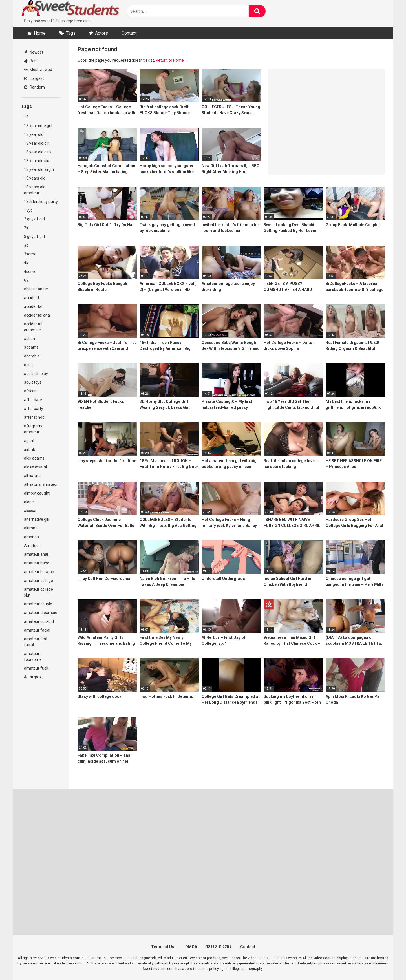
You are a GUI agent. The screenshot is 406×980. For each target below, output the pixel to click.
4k (26, 263)
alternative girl (37, 519)
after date (33, 400)
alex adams (34, 458)
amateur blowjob (39, 572)
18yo (28, 210)
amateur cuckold (39, 621)
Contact (129, 33)
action (29, 339)
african (30, 391)
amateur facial (37, 630)
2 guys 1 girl (34, 219)
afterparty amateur (33, 429)
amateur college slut (38, 592)
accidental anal (37, 315)
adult (28, 365)
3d (26, 245)
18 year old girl (37, 143)
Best (31, 61)
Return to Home (170, 60)
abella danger (36, 289)
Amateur (32, 546)
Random (34, 87)
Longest (34, 78)
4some (30, 272)
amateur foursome (33, 656)
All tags (33, 677)
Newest (34, 52)
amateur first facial (36, 642)
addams (31, 347)
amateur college (38, 581)
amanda (31, 537)
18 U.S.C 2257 (219, 947)
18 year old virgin (39, 169)
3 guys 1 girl (34, 237)
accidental (33, 306)
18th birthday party (41, 202)
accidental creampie (33, 327)
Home (40, 33)
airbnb (30, 449)
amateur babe (37, 563)
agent (29, 441)
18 (26, 117)
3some (30, 254)
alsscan (31, 511)
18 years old (35, 178)
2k (26, 228)
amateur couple (38, 604)
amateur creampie (41, 613)
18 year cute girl (38, 126)
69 (26, 280)
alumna (31, 528)
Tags (71, 33)
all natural (33, 476)
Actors (101, 33)
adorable (32, 356)
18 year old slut (37, 161)
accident (32, 298)
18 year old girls (38, 152)
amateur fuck (36, 668)
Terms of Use (164, 947)
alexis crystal (35, 467)
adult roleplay (36, 374)
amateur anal (36, 554)
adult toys (33, 382)
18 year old (34, 134)
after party (34, 409)
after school (35, 417)
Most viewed (38, 70)
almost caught (37, 493)
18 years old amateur (35, 190)
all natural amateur (41, 484)
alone (29, 502)
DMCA (191, 947)
